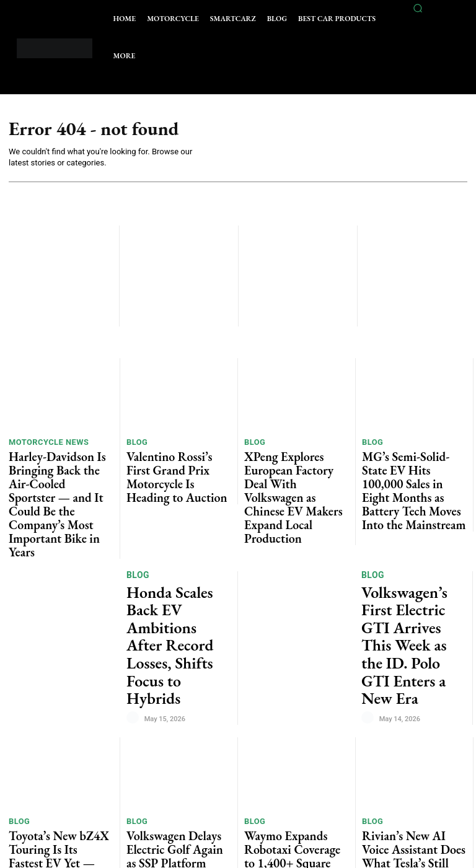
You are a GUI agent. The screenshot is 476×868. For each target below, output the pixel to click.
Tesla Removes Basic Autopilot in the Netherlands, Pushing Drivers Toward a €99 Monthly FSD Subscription (409, 796)
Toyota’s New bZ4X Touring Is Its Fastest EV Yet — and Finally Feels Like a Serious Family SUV (59, 718)
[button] (418, 8)
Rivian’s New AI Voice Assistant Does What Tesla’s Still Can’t (411, 713)
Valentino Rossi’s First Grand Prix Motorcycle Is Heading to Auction (178, 464)
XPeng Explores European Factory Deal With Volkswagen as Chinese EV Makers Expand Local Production (291, 473)
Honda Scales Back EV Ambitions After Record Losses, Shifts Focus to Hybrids (174, 545)
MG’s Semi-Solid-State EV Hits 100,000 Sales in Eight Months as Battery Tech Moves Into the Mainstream (411, 468)
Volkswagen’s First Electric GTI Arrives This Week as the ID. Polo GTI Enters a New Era (411, 550)
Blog (136, 443)
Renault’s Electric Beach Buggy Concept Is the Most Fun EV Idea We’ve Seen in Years (178, 786)
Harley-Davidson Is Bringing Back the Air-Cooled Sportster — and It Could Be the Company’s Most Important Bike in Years (59, 473)
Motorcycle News (43, 443)
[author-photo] (134, 579)
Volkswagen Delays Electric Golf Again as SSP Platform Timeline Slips (175, 713)
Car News (148, 756)
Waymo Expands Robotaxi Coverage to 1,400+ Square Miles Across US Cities (292, 713)
